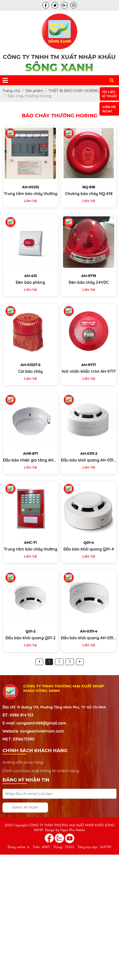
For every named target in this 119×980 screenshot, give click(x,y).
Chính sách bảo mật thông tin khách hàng (41, 771)
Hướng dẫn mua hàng (23, 762)
